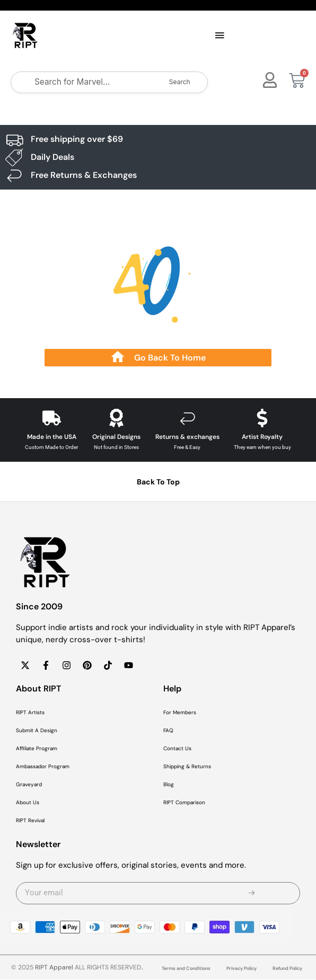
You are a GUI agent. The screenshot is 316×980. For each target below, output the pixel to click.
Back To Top (158, 482)
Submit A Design (37, 731)
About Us (28, 803)
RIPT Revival (30, 821)
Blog (169, 785)
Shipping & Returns (187, 767)
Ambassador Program (43, 767)
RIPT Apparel (54, 968)
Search (180, 82)
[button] (220, 36)
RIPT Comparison (184, 803)
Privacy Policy (242, 969)
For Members (180, 713)
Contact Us (177, 749)
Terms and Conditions (186, 969)
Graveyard (29, 785)
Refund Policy (287, 969)
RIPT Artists (30, 713)
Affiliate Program (37, 749)
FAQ (168, 731)
